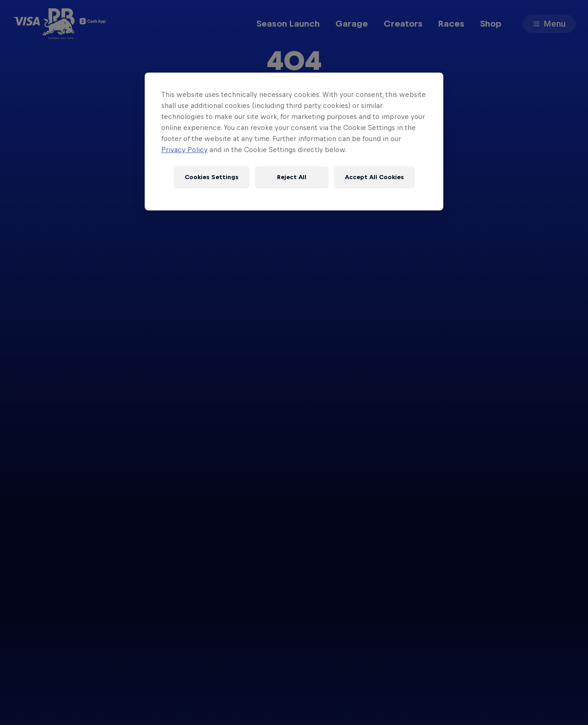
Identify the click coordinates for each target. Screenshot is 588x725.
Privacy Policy (184, 150)
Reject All (292, 177)
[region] (294, 142)
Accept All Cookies (374, 177)
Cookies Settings (212, 177)
